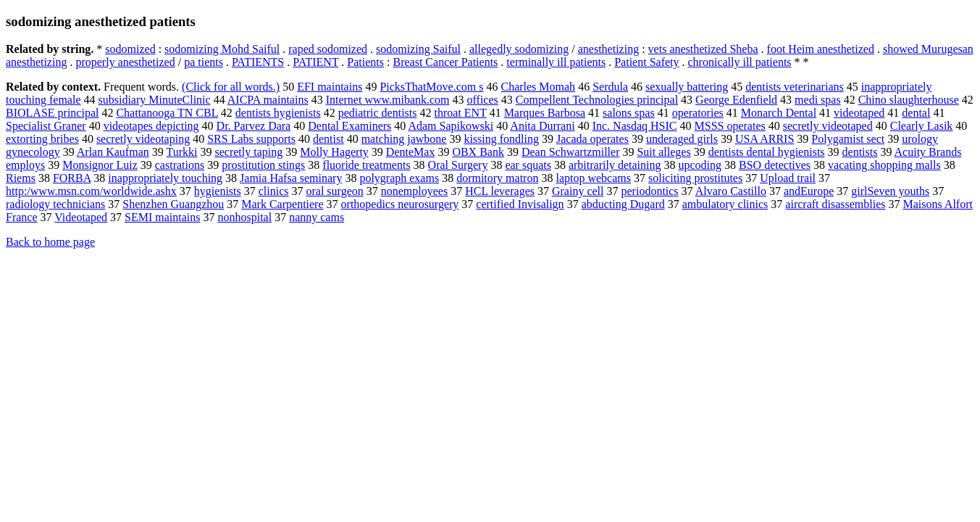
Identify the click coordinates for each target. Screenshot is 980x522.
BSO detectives (775, 165)
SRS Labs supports (251, 139)
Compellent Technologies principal (597, 100)
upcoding (700, 165)
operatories (698, 113)
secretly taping (248, 152)
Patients (365, 62)
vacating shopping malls (884, 165)
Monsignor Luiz (100, 165)
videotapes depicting (151, 126)
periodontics (650, 191)
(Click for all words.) (231, 87)
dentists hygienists (278, 113)
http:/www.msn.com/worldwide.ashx (91, 191)
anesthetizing (608, 49)
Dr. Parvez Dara (254, 126)
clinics (274, 191)
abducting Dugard (623, 204)
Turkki (181, 152)
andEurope (809, 191)
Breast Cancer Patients (445, 62)
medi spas (818, 100)
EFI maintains (330, 87)
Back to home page (50, 242)
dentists (860, 152)
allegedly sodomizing (519, 49)
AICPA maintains (268, 100)
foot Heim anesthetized (821, 49)
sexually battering (687, 87)
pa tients (204, 62)
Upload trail (788, 178)
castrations (180, 165)
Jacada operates (592, 139)
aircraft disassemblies (835, 204)
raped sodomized (328, 49)
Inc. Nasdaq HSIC (635, 126)
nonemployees (414, 191)
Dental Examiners (349, 126)
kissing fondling (501, 139)
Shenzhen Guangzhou (173, 204)
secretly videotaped (828, 126)
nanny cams (317, 217)
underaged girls (682, 139)
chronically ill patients (740, 62)
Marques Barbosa (545, 113)
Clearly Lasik (922, 126)
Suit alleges (663, 152)
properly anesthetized (125, 62)
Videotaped (81, 217)
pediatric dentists (378, 113)
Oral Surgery (458, 165)
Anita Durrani (542, 126)
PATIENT (315, 62)
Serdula (610, 87)
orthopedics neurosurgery (400, 204)
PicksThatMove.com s (431, 87)
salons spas (629, 113)
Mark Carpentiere (282, 204)
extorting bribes (42, 139)
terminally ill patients (556, 62)
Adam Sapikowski (451, 126)
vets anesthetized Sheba (703, 49)
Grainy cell (578, 191)
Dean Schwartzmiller (571, 152)
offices (483, 100)
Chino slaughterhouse (909, 100)
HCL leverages (500, 191)
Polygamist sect (848, 139)
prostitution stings (263, 165)
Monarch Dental (779, 113)
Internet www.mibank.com (388, 100)
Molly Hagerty (334, 152)
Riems (21, 178)
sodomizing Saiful (418, 49)
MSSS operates (730, 126)
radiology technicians (55, 204)
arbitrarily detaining (615, 165)
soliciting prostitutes (695, 178)
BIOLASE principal (52, 113)
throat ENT (461, 113)
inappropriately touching (165, 178)
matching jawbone (404, 139)
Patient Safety (646, 62)
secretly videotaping (143, 139)
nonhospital (244, 217)
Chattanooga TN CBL (167, 113)
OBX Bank (478, 152)
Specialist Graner (46, 126)
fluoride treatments (366, 165)
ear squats (528, 165)
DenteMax (411, 152)
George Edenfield (736, 100)
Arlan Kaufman (113, 152)
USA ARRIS (765, 139)
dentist (328, 139)
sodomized (130, 49)
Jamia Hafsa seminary (291, 178)
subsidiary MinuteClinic (155, 100)
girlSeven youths (890, 191)
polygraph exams (399, 178)
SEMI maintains (162, 217)
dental (916, 113)
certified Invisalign (520, 204)
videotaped (859, 113)
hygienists (218, 191)
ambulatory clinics (725, 204)
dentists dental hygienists (767, 152)
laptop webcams (593, 178)
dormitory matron (497, 178)
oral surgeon (334, 191)
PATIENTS (258, 62)
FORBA (72, 178)
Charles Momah (538, 87)
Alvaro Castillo (731, 191)
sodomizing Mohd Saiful (222, 49)
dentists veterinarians (795, 87)
